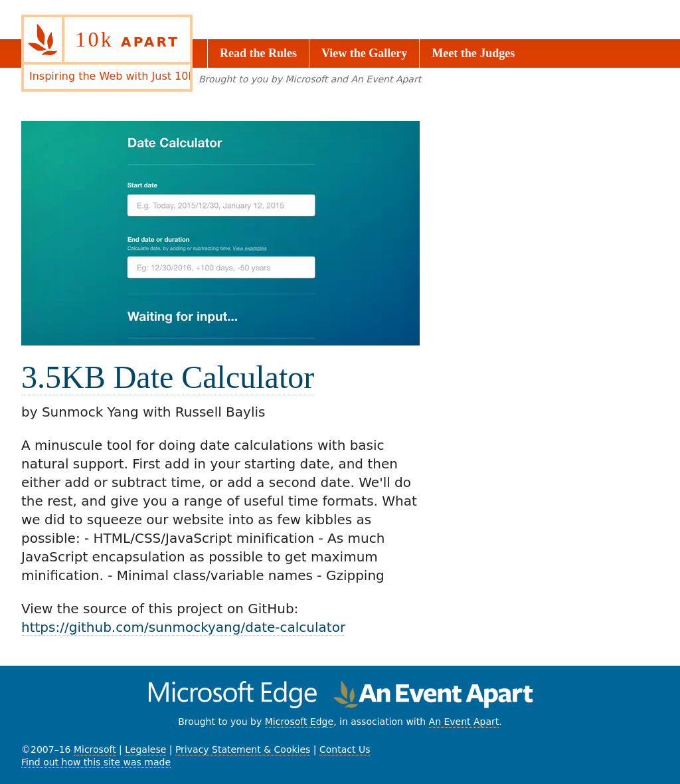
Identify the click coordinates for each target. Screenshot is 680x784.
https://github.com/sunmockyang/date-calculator (183, 627)
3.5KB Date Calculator (168, 377)
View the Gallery (364, 53)
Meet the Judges (473, 53)
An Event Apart (464, 722)
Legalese (145, 749)
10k (127, 39)
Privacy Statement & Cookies (243, 749)
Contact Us (345, 749)
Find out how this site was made (96, 762)
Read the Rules (258, 53)
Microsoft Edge (299, 722)
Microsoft (95, 749)
